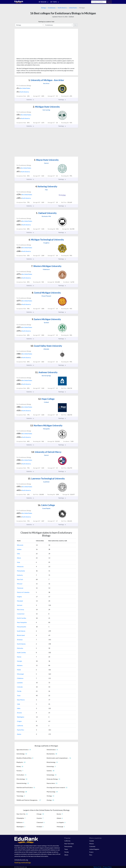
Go (75, 25)
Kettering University (46, 186)
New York (20, 579)
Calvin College (46, 505)
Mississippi (20, 674)
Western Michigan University (46, 266)
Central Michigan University (46, 293)
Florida (19, 691)
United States (73, 8)
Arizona (19, 713)
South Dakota (21, 631)
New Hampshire (22, 622)
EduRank (71, 17)
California (20, 726)
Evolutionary (52, 8)
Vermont (20, 605)
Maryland (20, 601)
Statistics (30, 100)
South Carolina (21, 652)
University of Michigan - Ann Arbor (46, 80)
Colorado (20, 687)
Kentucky (20, 575)
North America (62, 8)
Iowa (18, 562)
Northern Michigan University (46, 425)
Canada (92, 841)
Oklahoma (20, 678)
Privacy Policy (107, 867)
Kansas (19, 657)
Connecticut (21, 614)
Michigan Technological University (46, 240)
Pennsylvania (21, 571)
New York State (69, 844)
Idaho (19, 708)
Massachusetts (22, 627)
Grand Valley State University (46, 346)
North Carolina (21, 618)
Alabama (20, 665)
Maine (19, 670)
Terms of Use (97, 867)
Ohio (18, 554)
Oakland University (46, 213)
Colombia (92, 846)
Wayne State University (46, 160)
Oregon (19, 721)
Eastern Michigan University (46, 319)
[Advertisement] (30, 44)
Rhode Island (21, 635)
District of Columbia (23, 592)
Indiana (19, 549)
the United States (25, 88)
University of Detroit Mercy (46, 452)
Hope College (46, 399)
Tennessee (20, 588)
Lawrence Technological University (46, 479)
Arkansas (20, 640)
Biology (44, 8)
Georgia (19, 661)
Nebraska (20, 648)
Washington (21, 717)
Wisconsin (20, 545)
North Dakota (21, 644)
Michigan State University (46, 107)
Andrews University (46, 372)
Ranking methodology (23, 863)
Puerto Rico (21, 730)
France (91, 852)
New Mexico (21, 700)
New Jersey (20, 609)
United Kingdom (94, 849)
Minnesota (20, 566)
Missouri (20, 584)
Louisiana (20, 683)
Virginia (19, 597)
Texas (19, 695)
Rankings (62, 100)
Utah (18, 704)
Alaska (19, 734)
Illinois (19, 558)
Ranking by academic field (46, 22)
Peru (91, 855)
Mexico (92, 844)
